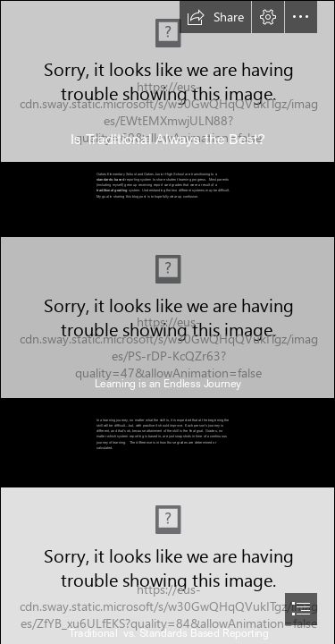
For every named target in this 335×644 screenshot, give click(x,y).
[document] (167, 322)
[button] (215, 17)
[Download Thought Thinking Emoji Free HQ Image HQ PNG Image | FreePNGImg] (167, 81)
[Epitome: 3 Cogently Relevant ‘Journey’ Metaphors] (167, 318)
